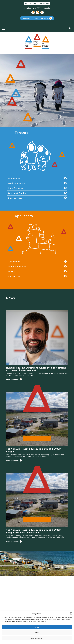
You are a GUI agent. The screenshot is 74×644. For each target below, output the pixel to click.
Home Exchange (37, 188)
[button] (71, 614)
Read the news (14, 379)
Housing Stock (37, 276)
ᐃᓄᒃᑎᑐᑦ (37, 8)
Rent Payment (37, 178)
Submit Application (37, 266)
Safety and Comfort (37, 193)
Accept (37, 627)
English (28, 8)
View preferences (37, 638)
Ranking (37, 271)
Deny (37, 633)
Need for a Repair (37, 183)
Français (46, 8)
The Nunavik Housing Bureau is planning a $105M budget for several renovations (34, 531)
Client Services (37, 198)
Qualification (37, 262)
